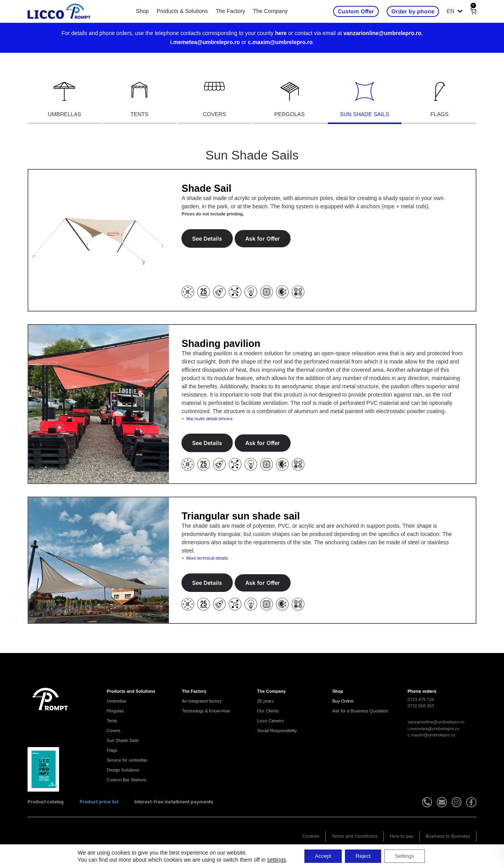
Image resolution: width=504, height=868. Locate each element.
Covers (114, 731)
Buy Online (343, 701)
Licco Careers (271, 721)
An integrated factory (202, 701)
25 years (265, 701)
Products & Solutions (182, 11)
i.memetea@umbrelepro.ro (205, 42)
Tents (112, 721)
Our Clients (268, 711)
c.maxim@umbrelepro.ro (280, 42)
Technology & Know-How (206, 711)
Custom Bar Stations (127, 780)
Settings (408, 856)
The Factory (231, 11)
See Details (207, 238)
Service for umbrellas (127, 760)
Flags (112, 750)
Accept (320, 856)
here (281, 33)
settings (272, 859)
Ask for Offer (263, 238)
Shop (142, 11)
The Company (270, 11)
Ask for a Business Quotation (360, 711)
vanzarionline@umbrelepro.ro (382, 33)
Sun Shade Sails (123, 740)
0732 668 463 (421, 706)
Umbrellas (117, 701)
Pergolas (115, 711)
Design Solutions (123, 770)
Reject (363, 856)
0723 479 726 (421, 699)
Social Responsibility (277, 731)
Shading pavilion (221, 343)
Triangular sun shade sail (241, 516)
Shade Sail (206, 188)
